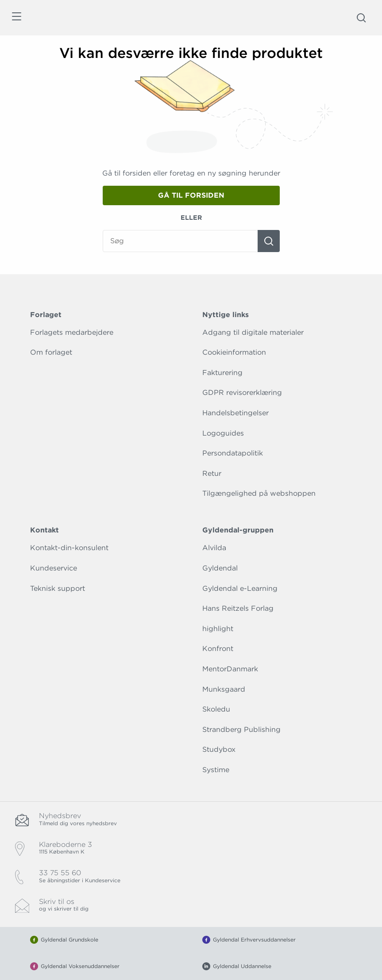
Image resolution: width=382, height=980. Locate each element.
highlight (218, 629)
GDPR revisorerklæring (242, 392)
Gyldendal (220, 568)
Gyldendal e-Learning (240, 588)
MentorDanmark (230, 669)
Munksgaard (224, 689)
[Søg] (269, 241)
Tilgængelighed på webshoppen (259, 493)
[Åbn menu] (16, 18)
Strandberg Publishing (241, 729)
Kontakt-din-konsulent (69, 548)
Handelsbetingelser (235, 413)
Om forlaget (51, 352)
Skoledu (216, 709)
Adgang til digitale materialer (253, 332)
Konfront (218, 649)
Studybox (219, 749)
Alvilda (214, 548)
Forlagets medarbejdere (72, 332)
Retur (212, 473)
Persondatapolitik (233, 453)
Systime (216, 770)
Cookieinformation (234, 352)
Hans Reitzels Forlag (238, 608)
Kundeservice (54, 568)
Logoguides (223, 433)
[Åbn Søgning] (361, 18)
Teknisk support (58, 588)
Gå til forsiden (191, 195)
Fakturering (222, 373)
